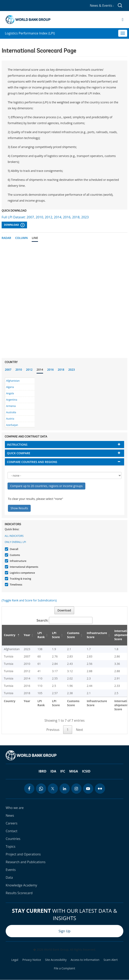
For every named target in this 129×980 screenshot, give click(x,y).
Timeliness (15, 585)
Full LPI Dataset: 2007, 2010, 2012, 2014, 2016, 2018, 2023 (45, 217)
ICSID (86, 771)
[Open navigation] (123, 20)
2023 (72, 370)
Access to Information (85, 960)
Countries (13, 839)
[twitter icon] (53, 789)
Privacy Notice (32, 960)
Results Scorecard (19, 893)
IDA (53, 771)
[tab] (64, 445)
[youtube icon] (88, 789)
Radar (6, 238)
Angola (10, 393)
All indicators (14, 536)
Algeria (10, 387)
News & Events (102, 6)
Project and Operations (23, 854)
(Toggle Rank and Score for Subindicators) (29, 600)
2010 (19, 370)
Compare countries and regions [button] (32, 462)
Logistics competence (22, 573)
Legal (15, 960)
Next (80, 730)
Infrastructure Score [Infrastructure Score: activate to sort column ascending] (97, 635)
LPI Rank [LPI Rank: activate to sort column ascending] (41, 635)
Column (22, 238)
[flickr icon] (100, 789)
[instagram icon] (76, 789)
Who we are (15, 808)
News (10, 815)
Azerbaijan (12, 425)
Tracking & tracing (20, 579)
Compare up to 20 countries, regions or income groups (46, 486)
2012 (29, 370)
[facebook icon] (29, 789)
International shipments (23, 567)
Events (11, 870)
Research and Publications (26, 862)
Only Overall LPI (15, 542)
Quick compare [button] (19, 453)
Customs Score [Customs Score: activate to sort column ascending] (73, 635)
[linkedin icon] (65, 789)
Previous (53, 730)
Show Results (19, 508)
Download (14, 225)
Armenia (11, 406)
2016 (50, 370)
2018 (61, 370)
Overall (14, 549)
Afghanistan (13, 381)
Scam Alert (111, 960)
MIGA (74, 771)
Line (35, 238)
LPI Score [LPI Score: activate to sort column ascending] (56, 635)
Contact (11, 831)
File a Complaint (64, 968)
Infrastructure (18, 561)
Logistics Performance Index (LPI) (30, 33)
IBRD (42, 771)
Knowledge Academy (21, 885)
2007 (8, 370)
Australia (11, 412)
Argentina (12, 400)
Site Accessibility (56, 960)
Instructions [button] (17, 445)
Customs (14, 555)
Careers (12, 823)
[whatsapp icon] (41, 789)
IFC (63, 771)
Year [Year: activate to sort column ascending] (27, 635)
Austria (10, 419)
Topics (11, 846)
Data (9, 877)
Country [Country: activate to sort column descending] (10, 635)
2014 (40, 370)
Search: (65, 620)
